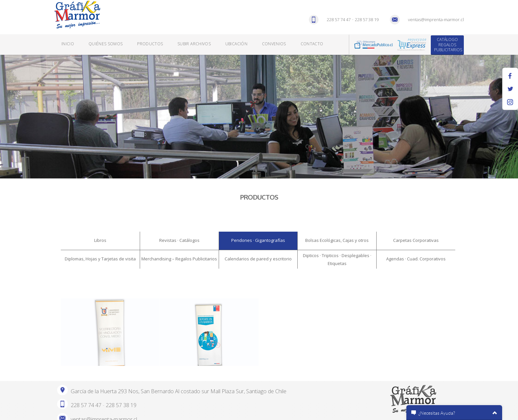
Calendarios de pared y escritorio (258, 259)
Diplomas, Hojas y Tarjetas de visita (100, 259)
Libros (100, 240)
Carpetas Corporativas (416, 240)
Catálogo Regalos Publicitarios (448, 45)
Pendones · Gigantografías (258, 240)
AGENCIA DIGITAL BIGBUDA (131, 412)
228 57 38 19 (367, 19)
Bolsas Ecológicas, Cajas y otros (337, 240)
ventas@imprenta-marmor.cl (436, 19)
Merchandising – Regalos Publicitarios (179, 259)
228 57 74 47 (339, 19)
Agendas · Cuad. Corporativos (416, 259)
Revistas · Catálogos (179, 240)
